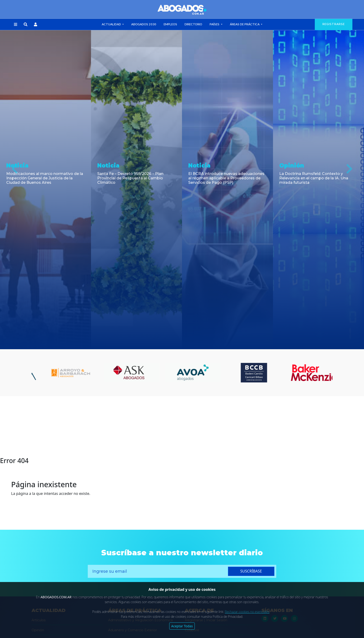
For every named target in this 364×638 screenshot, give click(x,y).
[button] (16, 25)
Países (215, 24)
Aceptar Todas (182, 626)
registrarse (334, 24)
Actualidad (112, 24)
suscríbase (251, 571)
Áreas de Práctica (245, 24)
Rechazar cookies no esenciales (247, 612)
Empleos (170, 24)
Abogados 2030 (144, 24)
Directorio (193, 24)
